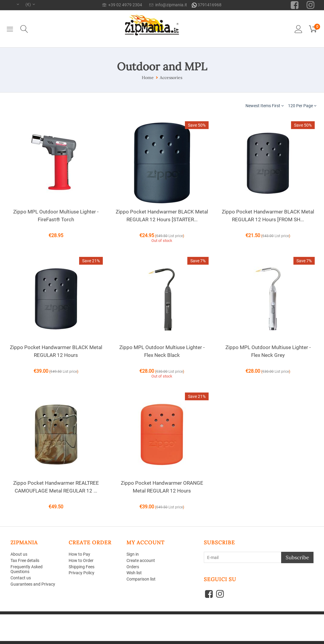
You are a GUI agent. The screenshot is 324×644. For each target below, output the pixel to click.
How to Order (81, 560)
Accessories (171, 78)
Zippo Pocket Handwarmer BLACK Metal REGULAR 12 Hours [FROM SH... (268, 216)
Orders (133, 567)
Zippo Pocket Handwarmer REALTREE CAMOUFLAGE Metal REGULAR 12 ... (56, 487)
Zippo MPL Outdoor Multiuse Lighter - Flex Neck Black (162, 351)
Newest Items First (265, 106)
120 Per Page (302, 106)
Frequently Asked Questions (27, 569)
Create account (141, 560)
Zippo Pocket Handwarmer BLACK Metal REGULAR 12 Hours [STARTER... (162, 216)
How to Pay (79, 554)
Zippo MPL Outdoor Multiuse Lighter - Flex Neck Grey (268, 351)
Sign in (133, 554)
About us (19, 554)
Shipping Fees (82, 567)
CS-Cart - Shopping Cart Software (97, 617)
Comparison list (141, 579)
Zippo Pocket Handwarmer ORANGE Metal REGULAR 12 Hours (162, 487)
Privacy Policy (82, 573)
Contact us (21, 578)
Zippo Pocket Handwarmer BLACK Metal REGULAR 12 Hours (56, 351)
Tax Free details (25, 560)
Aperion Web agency (56, 621)
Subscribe (297, 557)
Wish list (134, 573)
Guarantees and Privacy (33, 584)
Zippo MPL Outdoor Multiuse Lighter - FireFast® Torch (56, 216)
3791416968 (207, 5)
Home (148, 78)
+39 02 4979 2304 (122, 5)
